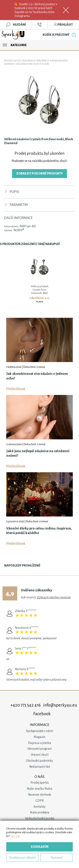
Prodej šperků (40, 783)
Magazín (39, 737)
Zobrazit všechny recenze (54, 597)
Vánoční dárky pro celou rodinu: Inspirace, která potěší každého (39, 531)
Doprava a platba (40, 743)
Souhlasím (40, 847)
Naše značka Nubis (40, 789)
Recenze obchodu (40, 795)
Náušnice (29, 61)
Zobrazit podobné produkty (39, 173)
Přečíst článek (16, 389)
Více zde (15, 836)
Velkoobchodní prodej (40, 818)
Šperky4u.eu (13, 61)
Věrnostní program (39, 749)
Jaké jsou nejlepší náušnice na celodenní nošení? (38, 453)
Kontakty (39, 807)
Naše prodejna (40, 812)
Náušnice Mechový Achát (33, 64)
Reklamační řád (40, 767)
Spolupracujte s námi (39, 731)
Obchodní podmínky (39, 761)
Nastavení (57, 858)
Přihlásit (63, 25)
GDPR (40, 801)
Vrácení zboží (40, 755)
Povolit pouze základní (22, 858)
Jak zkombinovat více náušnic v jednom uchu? (37, 376)
